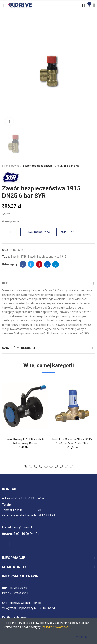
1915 (63, 257)
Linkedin (47, 264)
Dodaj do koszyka (37, 232)
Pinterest (39, 264)
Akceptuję (81, 637)
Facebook (23, 264)
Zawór (15, 257)
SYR (23, 257)
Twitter (31, 264)
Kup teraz (67, 232)
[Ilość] (10, 232)
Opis (5, 283)
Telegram (56, 264)
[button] (26, 466)
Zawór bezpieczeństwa (43, 257)
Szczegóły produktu (18, 348)
